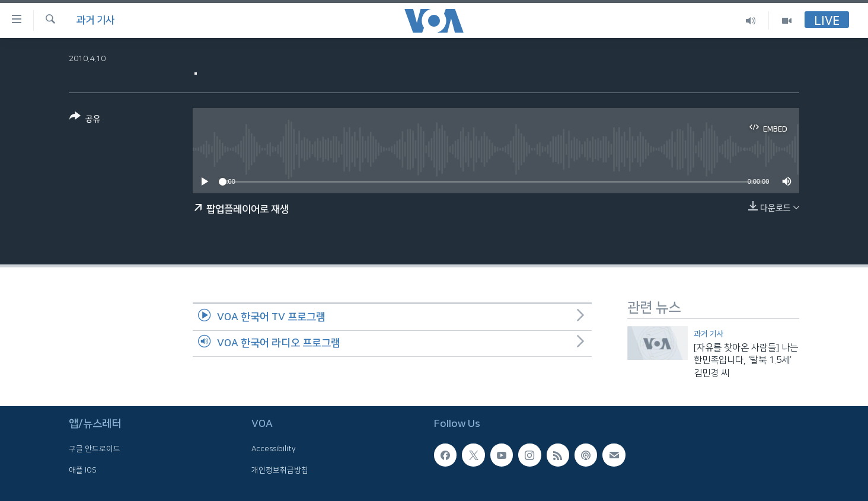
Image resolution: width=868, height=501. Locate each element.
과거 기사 (95, 20)
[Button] (85, 120)
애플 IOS (83, 470)
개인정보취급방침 (280, 470)
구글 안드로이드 (95, 449)
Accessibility (274, 449)
